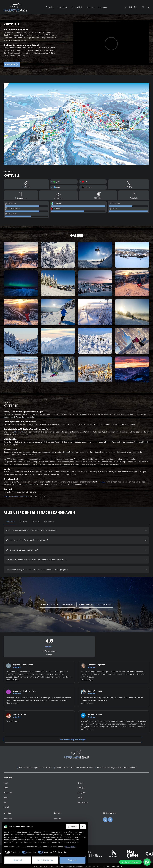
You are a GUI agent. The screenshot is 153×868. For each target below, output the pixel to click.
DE (135, 7)
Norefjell (81, 788)
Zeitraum (23, 521)
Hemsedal (8, 793)
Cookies (107, 866)
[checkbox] (12, 852)
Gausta (81, 797)
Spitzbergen (83, 802)
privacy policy (71, 847)
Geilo (6, 788)
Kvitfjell (80, 783)
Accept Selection (45, 860)
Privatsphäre (117, 866)
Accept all (72, 860)
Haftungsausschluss (93, 866)
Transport (36, 521)
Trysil (6, 783)
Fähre (103, 482)
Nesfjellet (81, 793)
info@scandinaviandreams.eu (16, 496)
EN (131, 7)
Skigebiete (10, 521)
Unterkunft (19, 432)
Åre (5, 802)
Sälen (6, 797)
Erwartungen (50, 521)
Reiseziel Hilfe (77, 7)
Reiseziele (50, 7)
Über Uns (90, 7)
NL (126, 7)
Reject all (18, 860)
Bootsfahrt (8, 819)
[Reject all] (83, 827)
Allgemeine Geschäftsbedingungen (69, 866)
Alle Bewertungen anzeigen (73, 740)
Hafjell (6, 807)
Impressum (103, 7)
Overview (72, 827)
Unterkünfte (63, 7)
